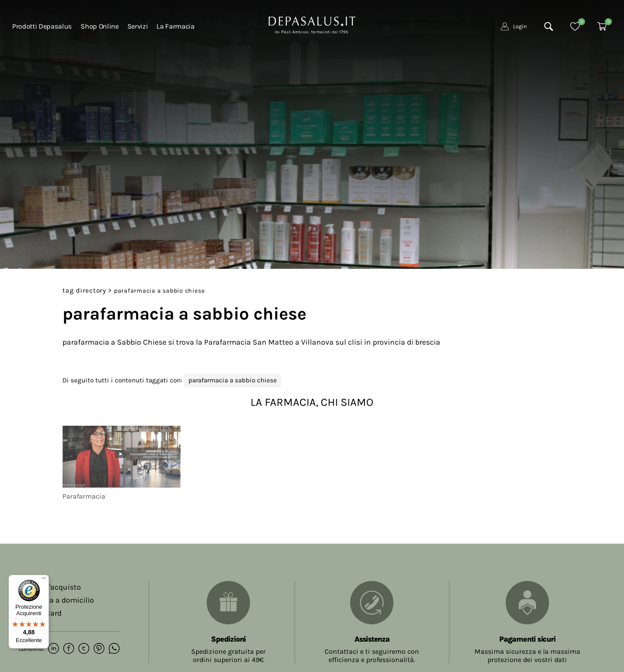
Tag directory (84, 290)
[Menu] (44, 580)
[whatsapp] (114, 649)
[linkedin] (54, 649)
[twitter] (84, 649)
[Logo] (312, 24)
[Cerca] (549, 26)
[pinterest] (99, 649)
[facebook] (69, 649)
